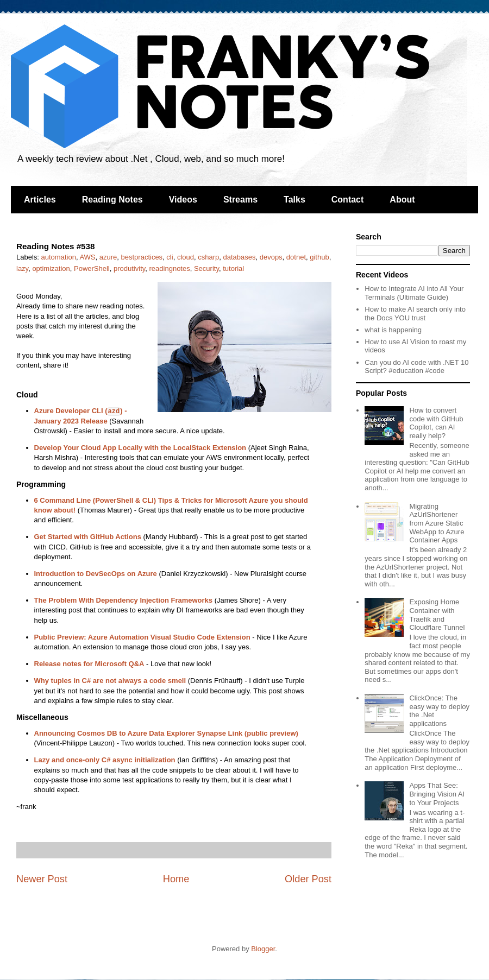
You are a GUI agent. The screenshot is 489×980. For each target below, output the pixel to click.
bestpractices (142, 257)
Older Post (308, 879)
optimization (51, 268)
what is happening (393, 330)
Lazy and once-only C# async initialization (105, 760)
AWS (87, 257)
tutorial (233, 268)
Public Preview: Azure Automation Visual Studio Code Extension (142, 637)
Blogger (263, 949)
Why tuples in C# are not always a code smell (110, 681)
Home (176, 879)
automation (59, 257)
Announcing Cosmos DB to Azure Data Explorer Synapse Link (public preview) (166, 733)
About (402, 200)
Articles (40, 200)
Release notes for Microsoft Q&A (89, 664)
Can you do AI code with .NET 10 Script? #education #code (416, 367)
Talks (294, 200)
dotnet (296, 257)
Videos (183, 200)
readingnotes (170, 268)
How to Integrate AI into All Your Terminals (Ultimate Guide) (414, 293)
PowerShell (92, 268)
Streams (240, 200)
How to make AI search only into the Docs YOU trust (415, 314)
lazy (22, 268)
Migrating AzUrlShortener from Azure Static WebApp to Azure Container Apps (437, 523)
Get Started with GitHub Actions (88, 537)
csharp (208, 257)
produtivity (129, 268)
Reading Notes (112, 200)
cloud (186, 257)
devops (271, 257)
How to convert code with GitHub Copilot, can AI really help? (436, 423)
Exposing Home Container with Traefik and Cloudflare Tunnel (437, 615)
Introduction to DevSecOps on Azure (96, 574)
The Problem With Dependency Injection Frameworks (124, 600)
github (319, 257)
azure (108, 257)
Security (206, 268)
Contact (348, 200)
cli (170, 257)
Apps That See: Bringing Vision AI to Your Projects (437, 794)
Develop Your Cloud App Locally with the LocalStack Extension (140, 448)
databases (239, 257)
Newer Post (42, 879)
